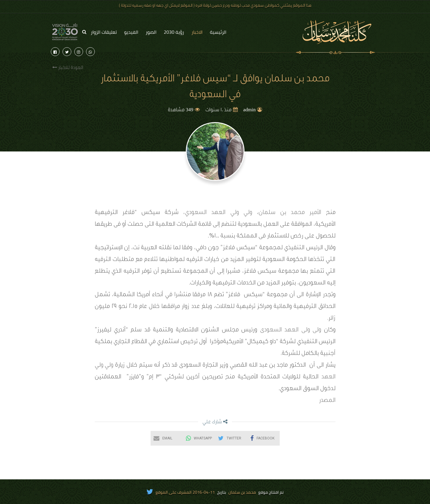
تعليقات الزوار (104, 32)
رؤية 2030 (174, 32)
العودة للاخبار (68, 68)
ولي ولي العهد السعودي (219, 213)
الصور (151, 32)
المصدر (327, 401)
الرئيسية (218, 32)
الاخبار (197, 32)
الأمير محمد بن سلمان (290, 213)
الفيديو (131, 32)
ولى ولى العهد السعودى (291, 331)
